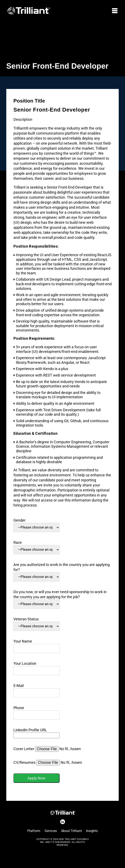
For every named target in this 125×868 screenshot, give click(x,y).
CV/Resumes (48, 762)
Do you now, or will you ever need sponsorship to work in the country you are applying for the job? (60, 598)
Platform (34, 831)
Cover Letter (47, 749)
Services (51, 831)
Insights (92, 831)
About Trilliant (71, 831)
